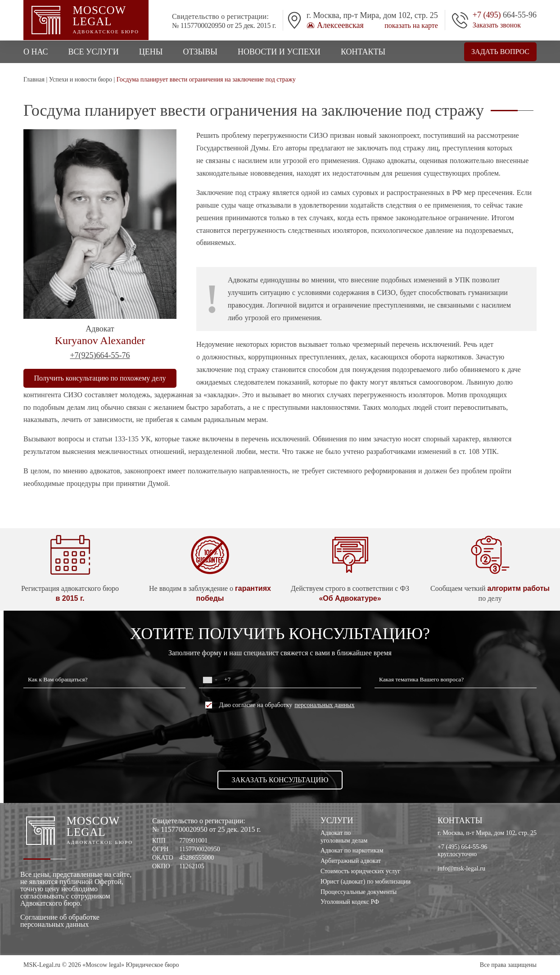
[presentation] (280, 739)
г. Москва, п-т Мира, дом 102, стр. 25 (487, 833)
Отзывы (200, 52)
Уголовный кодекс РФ (350, 902)
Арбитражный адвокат (351, 861)
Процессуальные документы (359, 892)
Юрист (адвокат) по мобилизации (366, 882)
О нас (36, 52)
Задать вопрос (500, 52)
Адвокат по (366, 837)
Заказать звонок (497, 25)
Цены (151, 52)
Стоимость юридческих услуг (361, 871)
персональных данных (324, 705)
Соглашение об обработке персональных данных (60, 921)
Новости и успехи (279, 52)
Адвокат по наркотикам (352, 850)
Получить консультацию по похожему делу (100, 378)
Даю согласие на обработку (280, 705)
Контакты (363, 52)
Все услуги (94, 52)
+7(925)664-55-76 (100, 355)
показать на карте (411, 26)
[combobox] (210, 680)
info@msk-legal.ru (461, 868)
